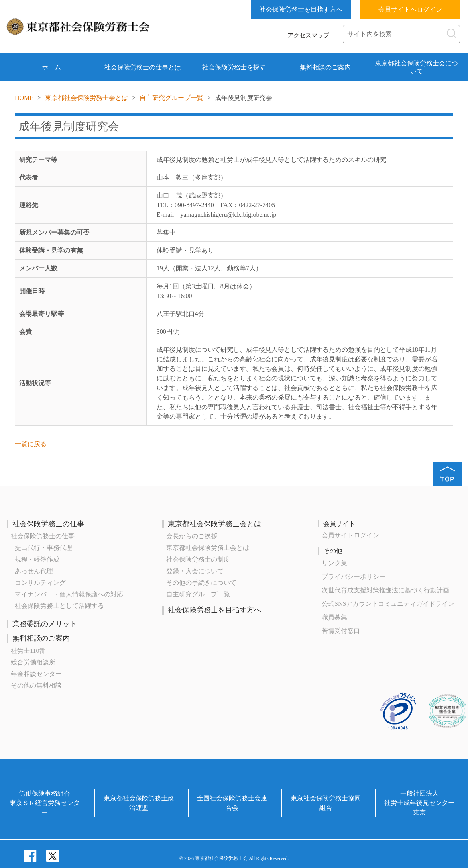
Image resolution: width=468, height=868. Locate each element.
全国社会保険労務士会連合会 (232, 803)
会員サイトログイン (350, 535)
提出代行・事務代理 (43, 548)
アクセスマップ (308, 35)
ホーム (51, 67)
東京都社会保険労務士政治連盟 (139, 803)
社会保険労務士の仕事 (48, 524)
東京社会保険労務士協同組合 (326, 803)
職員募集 (334, 617)
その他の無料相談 (36, 685)
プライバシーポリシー (354, 577)
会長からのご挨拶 (192, 536)
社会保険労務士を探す (234, 67)
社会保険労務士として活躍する (59, 606)
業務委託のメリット (45, 624)
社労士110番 (28, 651)
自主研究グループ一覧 (171, 98)
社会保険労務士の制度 (198, 559)
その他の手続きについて (201, 583)
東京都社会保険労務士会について (417, 67)
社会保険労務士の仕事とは (143, 67)
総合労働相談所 (33, 662)
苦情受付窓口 (341, 631)
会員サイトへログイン (410, 9)
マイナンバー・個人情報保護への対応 (69, 594)
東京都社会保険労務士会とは (87, 98)
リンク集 (334, 563)
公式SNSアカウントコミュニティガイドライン (388, 604)
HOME (24, 98)
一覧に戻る (31, 444)
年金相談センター (36, 674)
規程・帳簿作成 (37, 559)
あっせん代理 (34, 571)
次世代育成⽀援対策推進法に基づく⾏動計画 (385, 590)
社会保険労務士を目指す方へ (301, 9)
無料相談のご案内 (325, 67)
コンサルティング (40, 583)
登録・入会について (195, 571)
